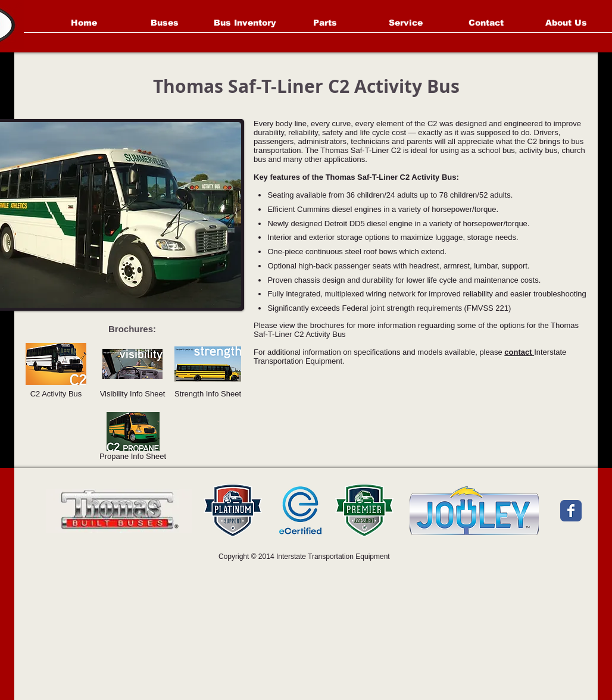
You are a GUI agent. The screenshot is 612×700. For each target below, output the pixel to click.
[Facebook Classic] (571, 511)
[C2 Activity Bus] (56, 371)
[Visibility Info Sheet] (132, 371)
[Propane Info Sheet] (133, 438)
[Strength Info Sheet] (208, 371)
